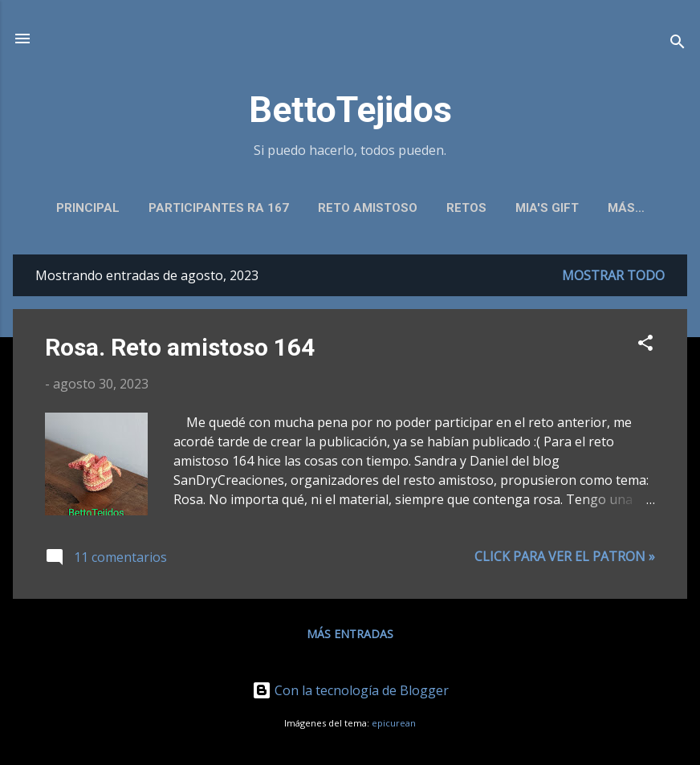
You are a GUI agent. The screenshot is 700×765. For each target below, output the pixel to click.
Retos (466, 208)
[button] (645, 345)
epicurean (394, 723)
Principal (88, 208)
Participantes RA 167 (219, 208)
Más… (626, 208)
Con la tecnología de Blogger (350, 690)
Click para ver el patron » (565, 556)
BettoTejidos (350, 110)
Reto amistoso (368, 208)
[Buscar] (678, 44)
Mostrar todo (613, 275)
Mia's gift (547, 208)
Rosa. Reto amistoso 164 (180, 347)
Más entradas (350, 634)
